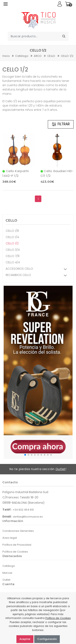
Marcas (7, 573)
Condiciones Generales (18, 531)
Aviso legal (10, 538)
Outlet (60, 469)
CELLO (51, 56)
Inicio (6, 56)
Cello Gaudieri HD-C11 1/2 (57, 173)
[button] (25, 455)
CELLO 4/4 (13, 262)
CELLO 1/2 (67, 56)
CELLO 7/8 (13, 256)
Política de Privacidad (17, 545)
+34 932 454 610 (23, 510)
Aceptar (25, 639)
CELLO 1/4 (12, 237)
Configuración (47, 639)
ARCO (38, 56)
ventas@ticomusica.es (28, 517)
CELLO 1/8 (12, 231)
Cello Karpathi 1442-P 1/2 (16, 173)
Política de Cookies (15, 552)
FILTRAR (61, 124)
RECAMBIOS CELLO (37, 275)
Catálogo (22, 56)
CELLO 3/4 (13, 250)
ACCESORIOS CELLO (37, 269)
